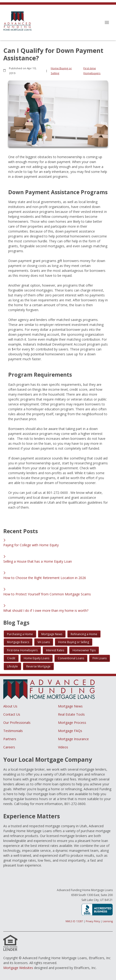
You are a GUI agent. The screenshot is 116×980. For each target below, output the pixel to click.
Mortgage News (70, 706)
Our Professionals (17, 723)
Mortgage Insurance (73, 739)
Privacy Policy (93, 921)
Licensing (108, 921)
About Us (10, 706)
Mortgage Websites (18, 968)
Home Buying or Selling (61, 71)
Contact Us (12, 714)
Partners (10, 739)
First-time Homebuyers (92, 71)
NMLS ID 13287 (74, 921)
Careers (9, 747)
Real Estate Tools (71, 714)
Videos (63, 747)
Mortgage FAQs (70, 731)
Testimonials (13, 731)
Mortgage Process (72, 723)
